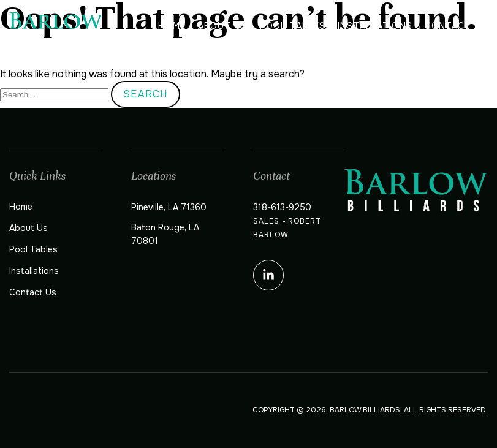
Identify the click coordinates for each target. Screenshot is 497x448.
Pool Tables (293, 26)
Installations (375, 26)
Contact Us (456, 26)
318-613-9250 (282, 207)
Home (172, 26)
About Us (223, 26)
